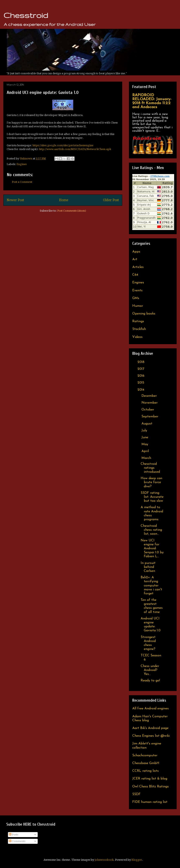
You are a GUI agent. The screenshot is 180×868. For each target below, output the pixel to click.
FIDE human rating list (150, 802)
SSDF (136, 794)
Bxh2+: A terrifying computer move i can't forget (151, 586)
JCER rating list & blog (150, 779)
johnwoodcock (104, 860)
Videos (137, 337)
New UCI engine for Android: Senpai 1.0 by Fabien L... (152, 549)
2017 (141, 369)
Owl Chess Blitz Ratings (150, 787)
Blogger (137, 860)
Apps (136, 252)
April (146, 451)
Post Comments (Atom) (72, 211)
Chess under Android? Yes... (150, 670)
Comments (17, 841)
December (150, 396)
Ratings (138, 321)
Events (137, 291)
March (147, 458)
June (145, 437)
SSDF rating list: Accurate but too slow (152, 497)
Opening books (144, 314)
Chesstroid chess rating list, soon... (151, 530)
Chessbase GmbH (146, 763)
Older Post (111, 200)
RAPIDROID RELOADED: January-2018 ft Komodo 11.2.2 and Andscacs (152, 101)
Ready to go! (150, 681)
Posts (13, 835)
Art (135, 259)
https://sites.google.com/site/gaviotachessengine (63, 145)
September (150, 417)
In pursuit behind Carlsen (148, 567)
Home (64, 200)
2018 (141, 362)
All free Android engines (150, 709)
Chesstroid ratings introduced (150, 468)
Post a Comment (22, 182)
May (145, 444)
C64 (135, 275)
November (150, 403)
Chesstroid (26, 15)
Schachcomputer (145, 756)
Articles (138, 267)
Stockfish (139, 329)
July (145, 431)
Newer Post (15, 200)
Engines (22, 164)
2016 (141, 376)
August (147, 424)
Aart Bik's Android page (150, 728)
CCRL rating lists (145, 771)
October (148, 410)
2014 (141, 390)
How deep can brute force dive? (151, 482)
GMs (136, 298)
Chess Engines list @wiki (151, 736)
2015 (141, 383)
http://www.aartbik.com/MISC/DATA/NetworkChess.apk (75, 149)
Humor (138, 306)
